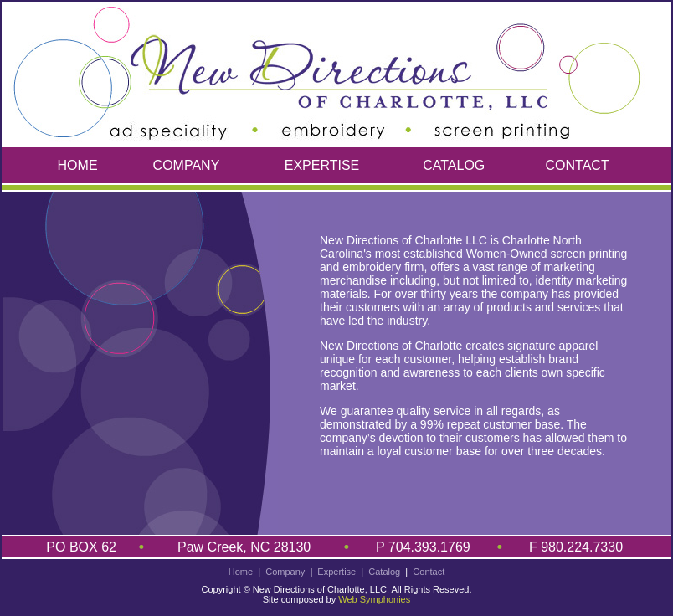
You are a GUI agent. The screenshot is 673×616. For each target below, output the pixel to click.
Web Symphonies (374, 599)
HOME (78, 165)
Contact (429, 572)
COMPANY (187, 165)
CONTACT (578, 165)
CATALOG (454, 165)
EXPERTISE (322, 165)
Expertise (336, 572)
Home (241, 572)
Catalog (384, 572)
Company (285, 572)
